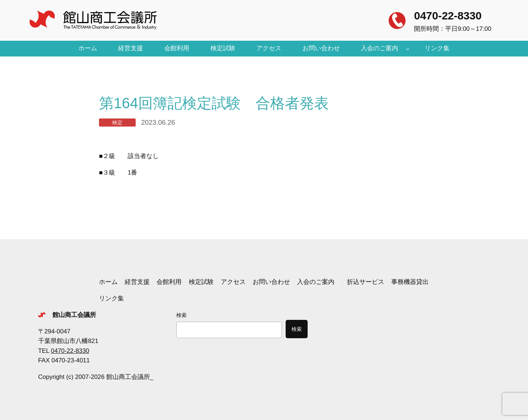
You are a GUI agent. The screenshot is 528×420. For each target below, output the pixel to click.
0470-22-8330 (448, 16)
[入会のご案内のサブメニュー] (408, 48)
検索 (181, 315)
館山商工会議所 (74, 315)
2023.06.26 (158, 122)
